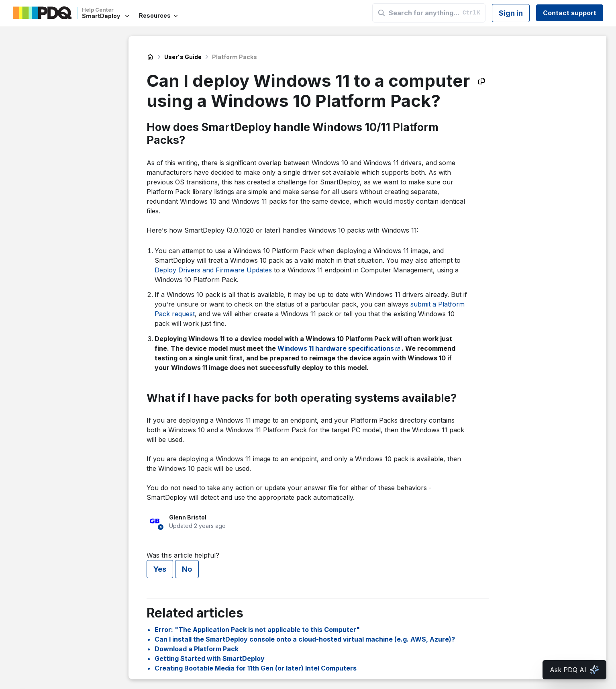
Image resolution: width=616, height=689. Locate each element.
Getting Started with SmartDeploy (210, 658)
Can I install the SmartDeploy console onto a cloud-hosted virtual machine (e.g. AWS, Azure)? (305, 639)
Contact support (570, 13)
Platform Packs (235, 57)
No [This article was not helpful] (187, 569)
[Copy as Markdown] (481, 81)
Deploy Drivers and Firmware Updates (213, 270)
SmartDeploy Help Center (150, 57)
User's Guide (183, 57)
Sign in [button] (511, 13)
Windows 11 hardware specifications (336, 348)
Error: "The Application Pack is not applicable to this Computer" (257, 630)
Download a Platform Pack (197, 649)
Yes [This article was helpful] (160, 569)
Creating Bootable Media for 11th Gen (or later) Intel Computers (256, 668)
